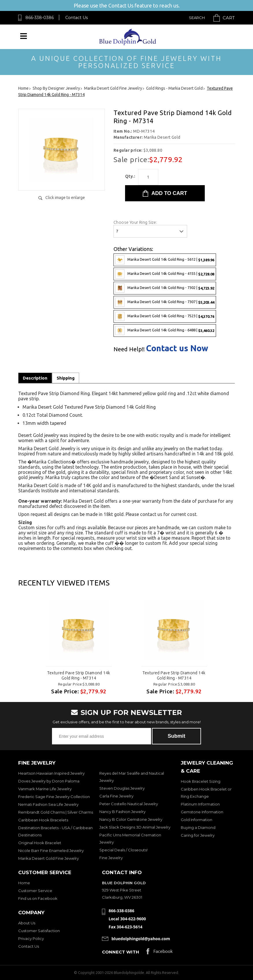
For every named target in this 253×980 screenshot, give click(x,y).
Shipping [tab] (66, 378)
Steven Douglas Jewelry (122, 788)
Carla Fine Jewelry (116, 796)
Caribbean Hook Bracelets (43, 820)
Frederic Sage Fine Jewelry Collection (54, 797)
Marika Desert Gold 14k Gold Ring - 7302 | (165, 288)
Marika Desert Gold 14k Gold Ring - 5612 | (165, 260)
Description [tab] (35, 378)
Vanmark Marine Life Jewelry (45, 789)
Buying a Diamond (198, 827)
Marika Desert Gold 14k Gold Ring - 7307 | (165, 302)
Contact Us (77, 18)
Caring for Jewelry (198, 835)
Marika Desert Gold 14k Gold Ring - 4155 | (165, 274)
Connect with (121, 952)
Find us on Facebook (38, 898)
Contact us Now (177, 348)
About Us (27, 923)
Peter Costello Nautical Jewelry (129, 804)
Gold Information (197, 820)
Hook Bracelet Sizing (201, 781)
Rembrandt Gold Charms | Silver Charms (56, 812)
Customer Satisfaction (39, 931)
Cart (229, 18)
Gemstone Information (202, 812)
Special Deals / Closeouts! (123, 850)
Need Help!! (129, 349)
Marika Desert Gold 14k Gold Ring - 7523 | (165, 316)
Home (24, 883)
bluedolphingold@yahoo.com (141, 939)
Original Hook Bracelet (40, 843)
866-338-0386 (40, 18)
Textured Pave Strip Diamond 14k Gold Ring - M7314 (79, 675)
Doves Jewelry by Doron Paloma (49, 781)
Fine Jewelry (111, 858)
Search (197, 18)
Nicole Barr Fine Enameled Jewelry (51, 851)
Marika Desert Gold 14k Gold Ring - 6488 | (165, 331)
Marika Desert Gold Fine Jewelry (49, 858)
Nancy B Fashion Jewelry (122, 812)
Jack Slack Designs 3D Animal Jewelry (135, 827)
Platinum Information (200, 804)
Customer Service (35, 891)
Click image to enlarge (65, 198)
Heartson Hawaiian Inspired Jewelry (51, 773)
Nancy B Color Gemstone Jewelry (131, 819)
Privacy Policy (31, 938)
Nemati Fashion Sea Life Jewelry (48, 804)
